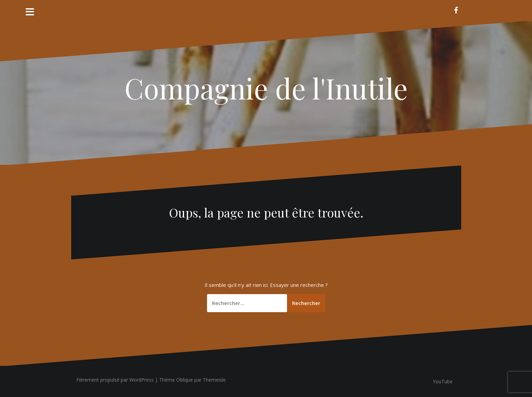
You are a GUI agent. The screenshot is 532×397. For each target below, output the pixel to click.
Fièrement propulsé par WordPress (115, 380)
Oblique (185, 380)
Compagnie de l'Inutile (266, 88)
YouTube (443, 381)
